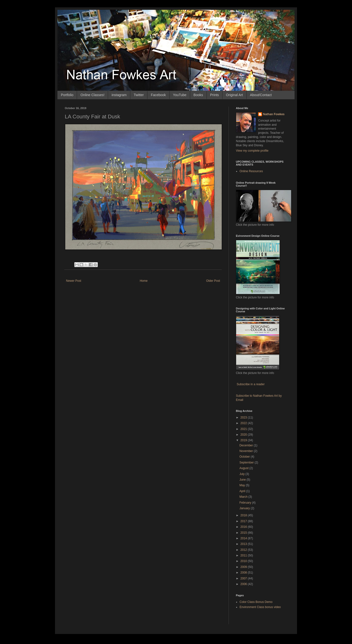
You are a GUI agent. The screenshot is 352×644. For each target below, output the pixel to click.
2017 (244, 521)
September (247, 463)
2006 (244, 584)
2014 (244, 538)
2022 (244, 423)
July (242, 474)
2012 (244, 550)
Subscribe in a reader (251, 384)
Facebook (158, 95)
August (244, 468)
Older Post (213, 281)
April (243, 491)
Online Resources (251, 171)
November (247, 451)
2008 (244, 573)
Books (198, 95)
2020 (244, 435)
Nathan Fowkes (274, 114)
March (244, 497)
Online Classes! (92, 95)
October (245, 457)
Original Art (234, 95)
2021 (244, 429)
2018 (244, 515)
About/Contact (261, 95)
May (242, 485)
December (247, 445)
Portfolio (67, 95)
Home (144, 281)
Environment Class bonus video (260, 607)
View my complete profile (252, 151)
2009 (244, 567)
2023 (244, 418)
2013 (244, 544)
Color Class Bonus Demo (256, 602)
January (245, 508)
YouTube (180, 95)
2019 (244, 440)
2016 (244, 527)
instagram (119, 95)
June (243, 480)
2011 (244, 555)
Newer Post (74, 281)
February (246, 503)
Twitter (139, 95)
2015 (244, 533)
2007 (244, 578)
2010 (244, 561)
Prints (215, 95)
